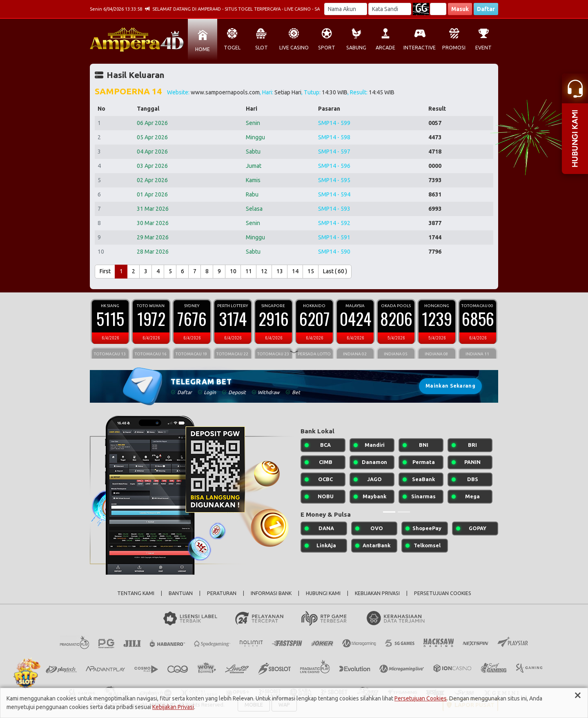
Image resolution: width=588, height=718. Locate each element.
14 (295, 271)
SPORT (327, 48)
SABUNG (356, 48)
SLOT (262, 48)
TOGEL (232, 48)
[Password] (390, 9)
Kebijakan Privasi (173, 707)
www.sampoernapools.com (225, 92)
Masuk (460, 9)
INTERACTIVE (420, 48)
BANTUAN (181, 593)
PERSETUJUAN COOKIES (443, 593)
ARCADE (385, 48)
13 (280, 271)
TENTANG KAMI (136, 593)
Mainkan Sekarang (450, 386)
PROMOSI (454, 48)
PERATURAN (222, 593)
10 (233, 271)
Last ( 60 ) (335, 271)
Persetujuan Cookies (421, 698)
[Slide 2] (404, 512)
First (105, 271)
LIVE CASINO (294, 48)
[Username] (346, 9)
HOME (203, 49)
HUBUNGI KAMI (323, 593)
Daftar (486, 9)
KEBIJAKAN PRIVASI (377, 593)
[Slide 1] (389, 512)
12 (264, 271)
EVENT (483, 48)
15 (311, 271)
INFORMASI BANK (271, 593)
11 (249, 271)
